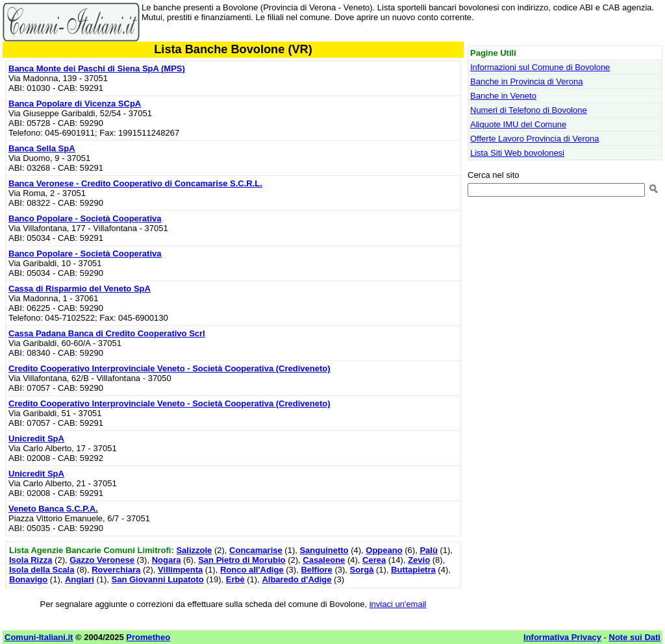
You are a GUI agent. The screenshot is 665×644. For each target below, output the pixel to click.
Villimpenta (180, 570)
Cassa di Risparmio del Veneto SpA (80, 289)
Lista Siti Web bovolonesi (517, 153)
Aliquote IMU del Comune (518, 124)
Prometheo (148, 637)
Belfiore (316, 570)
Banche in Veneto (503, 96)
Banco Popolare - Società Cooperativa (85, 218)
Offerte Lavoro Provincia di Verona (535, 139)
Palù (428, 550)
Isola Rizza (31, 560)
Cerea (374, 560)
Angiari (80, 579)
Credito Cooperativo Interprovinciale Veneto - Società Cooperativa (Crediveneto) (169, 368)
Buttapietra (413, 570)
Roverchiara (116, 570)
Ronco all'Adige (252, 570)
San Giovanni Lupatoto (158, 579)
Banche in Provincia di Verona (526, 81)
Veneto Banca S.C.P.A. (53, 509)
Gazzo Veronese (102, 560)
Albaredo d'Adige (296, 579)
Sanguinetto (324, 550)
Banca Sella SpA (42, 148)
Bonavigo (28, 579)
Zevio (419, 560)
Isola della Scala (42, 570)
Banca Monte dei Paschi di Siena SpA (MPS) (97, 68)
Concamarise (256, 550)
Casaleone (324, 560)
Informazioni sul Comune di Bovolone (540, 67)
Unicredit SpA (36, 439)
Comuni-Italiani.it (39, 637)
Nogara (167, 560)
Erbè (235, 579)
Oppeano (384, 550)
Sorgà (362, 570)
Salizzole (194, 550)
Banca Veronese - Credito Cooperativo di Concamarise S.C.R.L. (135, 183)
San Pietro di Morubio (242, 560)
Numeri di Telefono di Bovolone (529, 110)
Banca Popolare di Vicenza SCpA (75, 104)
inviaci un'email (398, 604)
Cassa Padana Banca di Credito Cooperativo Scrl (107, 333)
